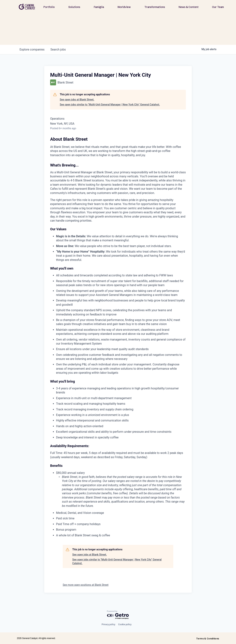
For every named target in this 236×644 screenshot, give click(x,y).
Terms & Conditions (208, 639)
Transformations (155, 7)
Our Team (218, 7)
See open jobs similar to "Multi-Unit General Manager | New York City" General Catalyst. (110, 105)
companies (32, 50)
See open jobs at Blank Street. (77, 100)
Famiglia (99, 7)
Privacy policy (108, 624)
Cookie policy (125, 624)
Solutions (74, 7)
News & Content (189, 7)
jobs (58, 50)
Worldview (124, 7)
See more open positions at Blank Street (86, 585)
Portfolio (49, 7)
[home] (27, 7)
